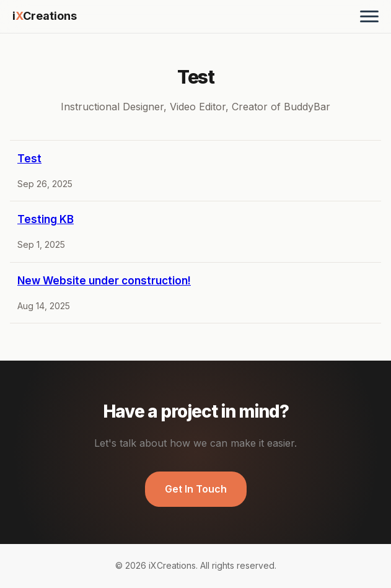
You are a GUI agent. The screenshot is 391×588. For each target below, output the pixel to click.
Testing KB (46, 219)
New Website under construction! (104, 281)
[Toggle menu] (369, 16)
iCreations (45, 16)
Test (29, 159)
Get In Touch (196, 489)
